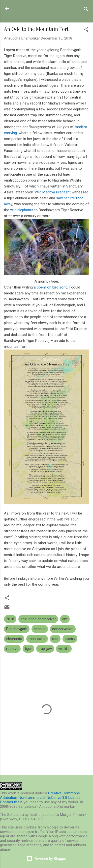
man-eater (37, 639)
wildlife (64, 649)
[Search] (86, 10)
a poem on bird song (51, 287)
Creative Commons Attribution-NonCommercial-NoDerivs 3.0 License (40, 795)
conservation (63, 629)
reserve (12, 649)
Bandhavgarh (17, 629)
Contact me (10, 802)
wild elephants (22, 210)
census (40, 629)
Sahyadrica (32, 8)
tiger (28, 649)
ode (55, 639)
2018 (10, 619)
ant (65, 619)
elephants (14, 639)
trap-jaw (45, 649)
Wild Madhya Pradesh (52, 192)
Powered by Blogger (46, 859)
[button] (86, 30)
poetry (70, 639)
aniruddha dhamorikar (38, 619)
